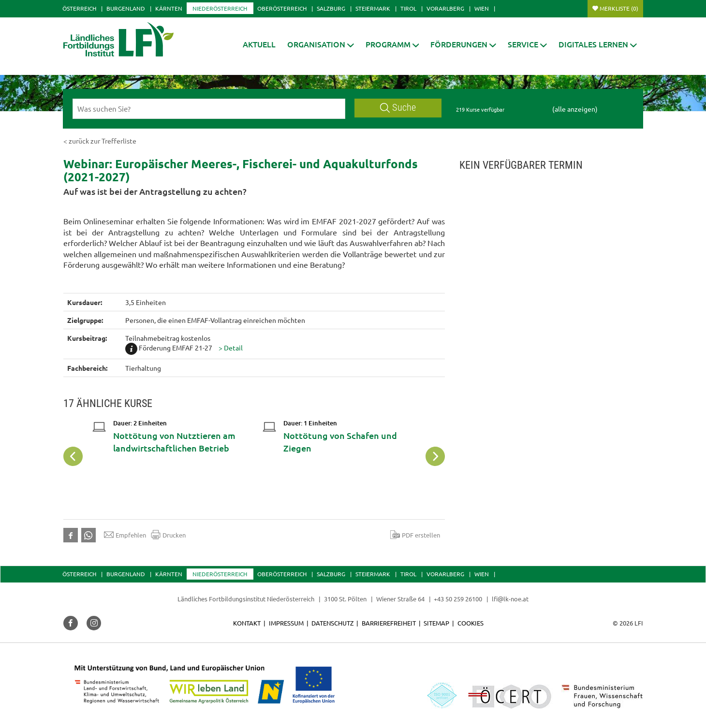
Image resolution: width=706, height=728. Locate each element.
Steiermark (373, 8)
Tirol (408, 8)
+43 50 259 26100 (458, 599)
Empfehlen (125, 535)
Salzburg (331, 8)
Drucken (168, 535)
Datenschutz (332, 623)
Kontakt (247, 623)
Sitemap (436, 623)
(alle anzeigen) (575, 109)
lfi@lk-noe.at (510, 599)
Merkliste (619, 8)
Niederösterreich (220, 8)
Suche (398, 108)
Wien (482, 8)
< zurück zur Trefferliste (100, 141)
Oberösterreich (282, 8)
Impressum (286, 623)
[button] (321, 44)
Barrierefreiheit (389, 623)
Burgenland (126, 8)
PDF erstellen (415, 535)
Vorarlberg (445, 8)
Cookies (471, 623)
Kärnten (169, 8)
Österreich (79, 8)
